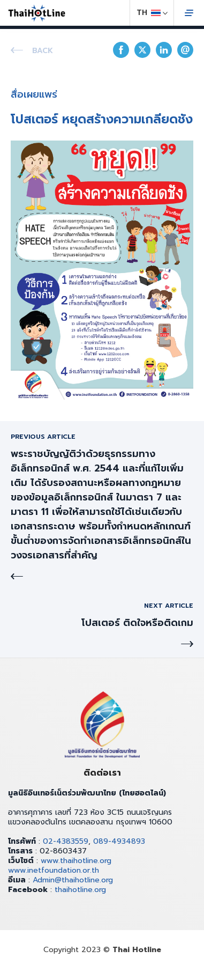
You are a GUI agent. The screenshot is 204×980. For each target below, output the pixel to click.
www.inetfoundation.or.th (54, 870)
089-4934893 (119, 841)
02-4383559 (66, 841)
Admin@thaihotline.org (73, 880)
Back (43, 51)
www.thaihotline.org (76, 861)
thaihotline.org (80, 890)
